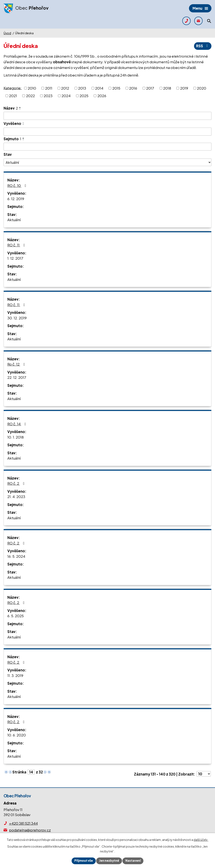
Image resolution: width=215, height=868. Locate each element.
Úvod (7, 33)
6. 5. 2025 (16, 616)
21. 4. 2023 (16, 497)
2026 (102, 96)
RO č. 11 (17, 245)
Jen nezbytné (109, 861)
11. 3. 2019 (15, 675)
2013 (82, 88)
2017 (150, 88)
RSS (203, 46)
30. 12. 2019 (17, 318)
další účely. (201, 840)
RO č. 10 (18, 185)
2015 (116, 88)
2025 (84, 96)
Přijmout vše (83, 861)
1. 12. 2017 (15, 258)
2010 (32, 88)
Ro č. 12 (17, 364)
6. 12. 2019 (16, 199)
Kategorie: (13, 88)
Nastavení (133, 861)
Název (11, 108)
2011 (49, 88)
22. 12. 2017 (17, 378)
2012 (65, 88)
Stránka (19, 772)
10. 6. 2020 (17, 735)
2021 (13, 96)
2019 (184, 88)
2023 (48, 96)
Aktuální (14, 220)
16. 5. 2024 (16, 556)
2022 (30, 96)
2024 (66, 96)
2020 (202, 88)
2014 (99, 88)
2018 (167, 88)
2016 (133, 88)
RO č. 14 (17, 424)
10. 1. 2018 (16, 437)
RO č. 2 (17, 484)
